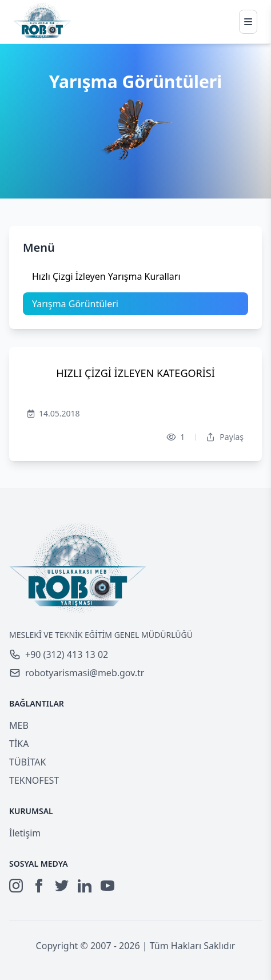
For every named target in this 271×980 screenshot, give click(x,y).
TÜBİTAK (27, 762)
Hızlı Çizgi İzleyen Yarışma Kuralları (106, 276)
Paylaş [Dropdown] (225, 437)
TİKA (19, 744)
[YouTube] (107, 886)
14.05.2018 (54, 414)
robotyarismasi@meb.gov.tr (77, 673)
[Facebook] (39, 886)
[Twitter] (62, 886)
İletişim (25, 833)
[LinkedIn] (85, 886)
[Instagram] (16, 886)
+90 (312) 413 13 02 (59, 654)
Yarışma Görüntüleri (75, 304)
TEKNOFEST (34, 780)
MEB (19, 725)
